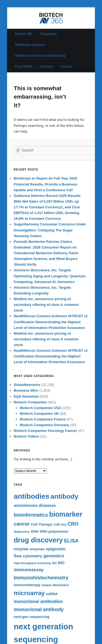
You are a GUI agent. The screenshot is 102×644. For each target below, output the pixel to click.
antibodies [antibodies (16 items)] (32, 496)
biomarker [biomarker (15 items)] (66, 514)
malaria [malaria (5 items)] (47, 585)
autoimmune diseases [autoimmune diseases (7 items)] (35, 505)
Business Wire (26, 390)
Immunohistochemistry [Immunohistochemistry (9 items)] (41, 578)
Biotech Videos (27, 436)
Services (47, 67)
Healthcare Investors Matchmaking (40, 56)
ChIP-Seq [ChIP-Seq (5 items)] (60, 524)
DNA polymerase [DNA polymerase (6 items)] (54, 531)
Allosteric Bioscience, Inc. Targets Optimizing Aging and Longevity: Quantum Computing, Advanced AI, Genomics (50, 276)
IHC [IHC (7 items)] (61, 563)
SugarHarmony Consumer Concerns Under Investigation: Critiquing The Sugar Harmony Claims (50, 230)
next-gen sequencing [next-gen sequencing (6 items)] (32, 617)
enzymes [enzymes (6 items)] (37, 549)
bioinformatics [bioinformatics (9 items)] (31, 515)
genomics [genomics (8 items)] (54, 556)
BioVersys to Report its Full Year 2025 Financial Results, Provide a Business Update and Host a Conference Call (46, 184)
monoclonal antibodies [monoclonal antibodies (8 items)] (38, 601)
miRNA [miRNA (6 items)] (52, 594)
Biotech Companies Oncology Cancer (46, 431)
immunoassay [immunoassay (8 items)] (29, 570)
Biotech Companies (30, 402)
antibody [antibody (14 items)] (64, 496)
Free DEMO (24, 67)
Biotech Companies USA (41, 408)
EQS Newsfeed (26, 396)
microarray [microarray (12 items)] (29, 593)
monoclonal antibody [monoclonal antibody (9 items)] (39, 609)
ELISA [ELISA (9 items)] (71, 541)
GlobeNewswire (27, 385)
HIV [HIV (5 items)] (54, 563)
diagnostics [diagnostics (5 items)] (22, 532)
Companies (49, 34)
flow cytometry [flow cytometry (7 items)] (28, 556)
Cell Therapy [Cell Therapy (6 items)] (42, 524)
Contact (67, 67)
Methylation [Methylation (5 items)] (61, 585)
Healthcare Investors (30, 45)
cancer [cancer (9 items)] (22, 524)
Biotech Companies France (43, 419)
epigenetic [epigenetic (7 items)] (56, 549)
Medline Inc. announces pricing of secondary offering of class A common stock (46, 305)
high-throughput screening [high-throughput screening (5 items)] (32, 563)
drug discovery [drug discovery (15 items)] (38, 540)
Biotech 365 (24, 34)
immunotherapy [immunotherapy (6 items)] (27, 585)
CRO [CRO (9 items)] (73, 524)
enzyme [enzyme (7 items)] (21, 549)
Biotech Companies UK (39, 414)
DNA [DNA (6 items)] (35, 531)
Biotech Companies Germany (44, 425)
